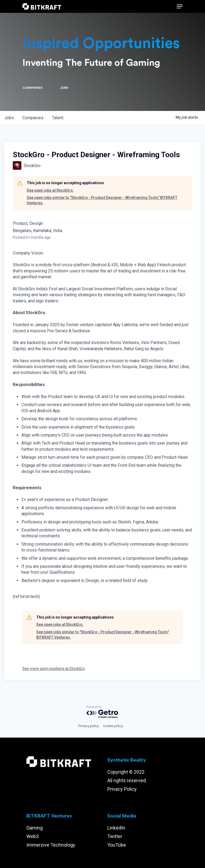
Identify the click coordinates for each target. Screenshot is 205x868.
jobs (9, 118)
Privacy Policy (122, 789)
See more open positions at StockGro (54, 669)
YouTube (117, 845)
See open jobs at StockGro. (50, 190)
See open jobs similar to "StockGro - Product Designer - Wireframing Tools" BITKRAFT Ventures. (102, 200)
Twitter (115, 836)
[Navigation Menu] (180, 6)
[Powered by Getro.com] (102, 712)
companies (33, 118)
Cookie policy (113, 726)
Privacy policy (88, 726)
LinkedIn (116, 828)
